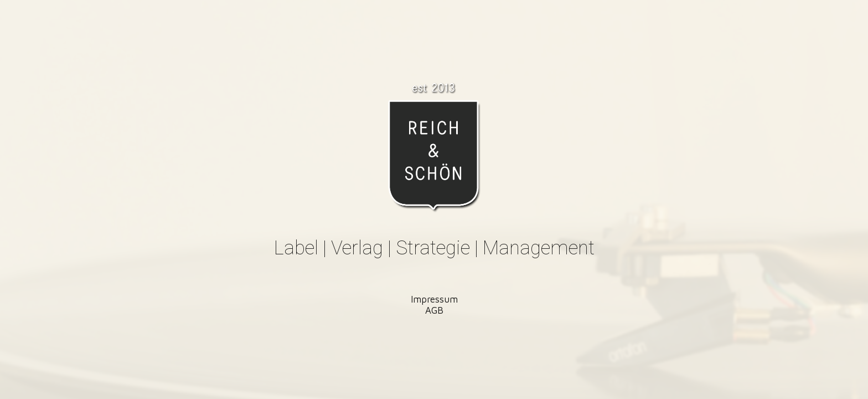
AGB (434, 310)
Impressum (434, 299)
